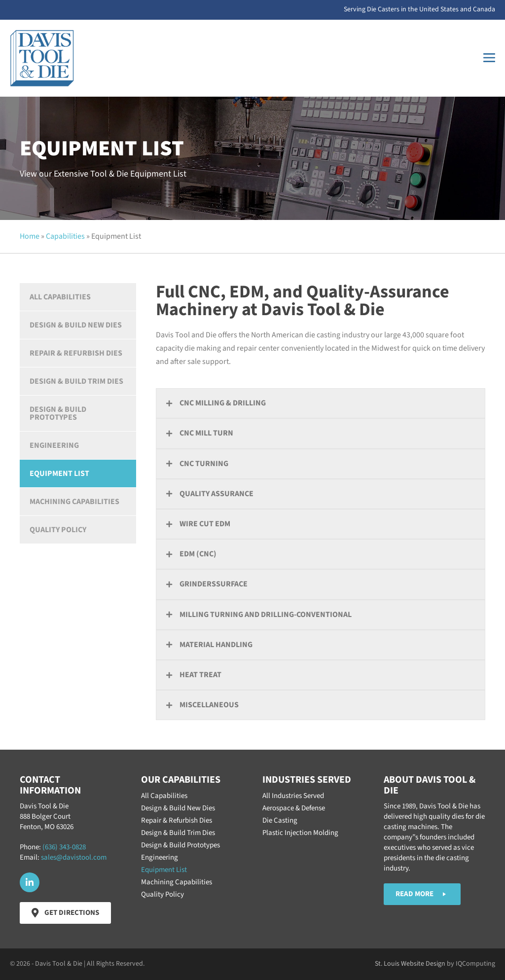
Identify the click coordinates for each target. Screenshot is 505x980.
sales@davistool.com (74, 857)
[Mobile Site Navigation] (489, 58)
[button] (321, 403)
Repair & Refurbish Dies (76, 353)
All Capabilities (60, 297)
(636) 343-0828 (64, 847)
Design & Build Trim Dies (76, 381)
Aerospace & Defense (294, 808)
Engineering (54, 445)
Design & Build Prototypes (58, 413)
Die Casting (280, 820)
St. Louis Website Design (410, 964)
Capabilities (65, 236)
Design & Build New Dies (76, 325)
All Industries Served (293, 796)
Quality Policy (58, 530)
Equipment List (59, 473)
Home (30, 236)
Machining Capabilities (74, 502)
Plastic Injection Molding (300, 833)
